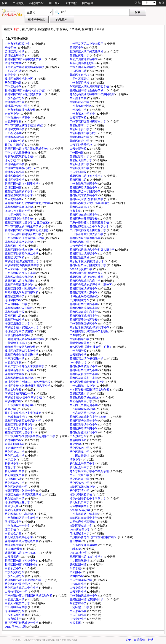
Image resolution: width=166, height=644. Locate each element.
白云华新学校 (78, 149)
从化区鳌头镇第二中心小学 (22, 588)
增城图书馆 (77, 576)
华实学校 (76, 568)
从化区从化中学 (15, 456)
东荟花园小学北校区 (83, 63)
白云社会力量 (14, 533)
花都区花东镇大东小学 (84, 292)
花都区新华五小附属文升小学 (88, 265)
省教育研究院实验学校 (19, 156)
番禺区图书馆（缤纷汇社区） (88, 277)
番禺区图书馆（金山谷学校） (88, 90)
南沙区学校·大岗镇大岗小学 (22, 327)
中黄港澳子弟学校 (16, 343)
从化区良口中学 (80, 502)
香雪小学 (11, 409)
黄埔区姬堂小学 (15, 180)
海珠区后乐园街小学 (18, 324)
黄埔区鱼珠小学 (15, 55)
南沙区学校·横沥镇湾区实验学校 (90, 390)
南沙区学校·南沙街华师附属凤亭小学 (28, 386)
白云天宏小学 (78, 246)
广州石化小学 (14, 133)
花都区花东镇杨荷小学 (84, 289)
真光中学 (76, 444)
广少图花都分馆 (15, 576)
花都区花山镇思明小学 (84, 254)
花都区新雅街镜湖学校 (84, 320)
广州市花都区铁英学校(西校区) (24, 125)
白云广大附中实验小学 (19, 428)
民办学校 (76, 335)
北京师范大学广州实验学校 (87, 51)
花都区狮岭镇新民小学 (19, 425)
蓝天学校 (11, 529)
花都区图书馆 (78, 180)
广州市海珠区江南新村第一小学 (25, 238)
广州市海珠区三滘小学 (84, 514)
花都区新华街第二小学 (19, 370)
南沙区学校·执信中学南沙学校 (24, 397)
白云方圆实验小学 (81, 580)
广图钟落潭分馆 (80, 79)
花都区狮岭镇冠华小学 (84, 366)
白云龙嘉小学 (78, 588)
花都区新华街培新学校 (19, 219)
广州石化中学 (78, 110)
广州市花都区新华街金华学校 (23, 226)
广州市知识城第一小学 (84, 596)
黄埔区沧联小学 (80, 164)
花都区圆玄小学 (15, 246)
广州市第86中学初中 (83, 114)
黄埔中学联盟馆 (80, 343)
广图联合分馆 (14, 71)
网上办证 (54, 3)
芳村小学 (11, 467)
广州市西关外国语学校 (84, 545)
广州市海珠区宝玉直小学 (21, 273)
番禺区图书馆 (14, 440)
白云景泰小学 (78, 611)
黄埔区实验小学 (80, 393)
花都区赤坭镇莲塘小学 (19, 285)
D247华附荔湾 (14, 549)
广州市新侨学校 (80, 83)
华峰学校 (11, 48)
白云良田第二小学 (16, 304)
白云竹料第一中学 (16, 592)
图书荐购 (88, 3)
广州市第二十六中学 (18, 526)
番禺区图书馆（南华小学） (22, 561)
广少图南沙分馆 (15, 141)
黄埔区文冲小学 (15, 129)
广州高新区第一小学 (83, 413)
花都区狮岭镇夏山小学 (84, 188)
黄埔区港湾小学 (80, 125)
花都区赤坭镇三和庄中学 (85, 281)
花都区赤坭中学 (80, 242)
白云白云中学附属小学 (84, 405)
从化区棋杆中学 (15, 471)
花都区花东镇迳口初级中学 (87, 199)
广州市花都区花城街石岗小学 (88, 121)
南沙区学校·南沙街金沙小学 (87, 382)
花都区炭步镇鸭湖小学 (84, 374)
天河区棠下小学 (80, 607)
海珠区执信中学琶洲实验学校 (23, 494)
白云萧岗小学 (78, 355)
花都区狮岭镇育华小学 (84, 308)
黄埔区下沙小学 (80, 129)
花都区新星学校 (15, 312)
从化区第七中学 (80, 483)
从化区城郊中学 (15, 483)
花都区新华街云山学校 (19, 308)
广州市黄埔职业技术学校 (21, 110)
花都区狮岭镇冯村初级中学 (22, 541)
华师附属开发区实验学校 (21, 347)
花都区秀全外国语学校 (84, 219)
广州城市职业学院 (16, 417)
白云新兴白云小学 (81, 401)
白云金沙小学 (78, 619)
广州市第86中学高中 (18, 118)
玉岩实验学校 (14, 390)
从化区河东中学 (80, 479)
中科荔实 (76, 549)
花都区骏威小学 (15, 320)
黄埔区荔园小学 (15, 137)
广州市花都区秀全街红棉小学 (88, 230)
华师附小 (76, 572)
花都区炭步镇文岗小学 (19, 242)
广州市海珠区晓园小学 (84, 184)
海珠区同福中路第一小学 (21, 491)
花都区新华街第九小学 (84, 370)
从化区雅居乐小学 (16, 487)
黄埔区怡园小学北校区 (19, 79)
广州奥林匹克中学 (16, 607)
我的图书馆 (36, 3)
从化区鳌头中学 (15, 475)
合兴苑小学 (12, 114)
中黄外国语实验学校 (83, 67)
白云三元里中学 (15, 599)
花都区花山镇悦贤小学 (19, 277)
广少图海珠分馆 (80, 561)
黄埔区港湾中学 (15, 102)
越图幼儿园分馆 (15, 145)
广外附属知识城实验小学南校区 (25, 339)
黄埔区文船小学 (15, 172)
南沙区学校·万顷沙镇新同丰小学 (90, 327)
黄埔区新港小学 (80, 156)
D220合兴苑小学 (80, 510)
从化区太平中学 (80, 467)
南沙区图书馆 (14, 401)
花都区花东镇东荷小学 (84, 195)
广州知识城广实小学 (83, 386)
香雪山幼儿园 (78, 440)
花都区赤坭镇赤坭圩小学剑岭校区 (91, 203)
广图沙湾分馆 (78, 436)
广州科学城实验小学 (83, 409)
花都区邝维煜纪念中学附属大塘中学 (92, 250)
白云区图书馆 (78, 71)
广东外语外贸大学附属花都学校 (90, 222)
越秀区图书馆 (78, 564)
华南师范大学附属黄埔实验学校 (90, 86)
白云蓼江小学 (14, 568)
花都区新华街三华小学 (84, 421)
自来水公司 (12, 506)
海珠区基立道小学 (81, 526)
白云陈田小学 (78, 584)
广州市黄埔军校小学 (18, 44)
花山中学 (76, 541)
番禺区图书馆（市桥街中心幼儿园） (28, 230)
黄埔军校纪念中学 (16, 106)
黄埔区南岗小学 (15, 176)
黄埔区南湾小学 (15, 164)
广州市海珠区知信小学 (19, 405)
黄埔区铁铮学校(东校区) (20, 168)
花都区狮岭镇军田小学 (84, 428)
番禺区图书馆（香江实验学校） (25, 94)
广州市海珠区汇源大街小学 (87, 234)
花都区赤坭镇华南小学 (19, 378)
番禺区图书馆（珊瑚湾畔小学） (25, 580)
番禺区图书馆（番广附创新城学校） (28, 149)
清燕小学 (76, 460)
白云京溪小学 (14, 619)
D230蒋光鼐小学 (80, 529)
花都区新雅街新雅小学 (84, 432)
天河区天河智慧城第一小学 (22, 623)
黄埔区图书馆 (14, 188)
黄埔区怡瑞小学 (80, 339)
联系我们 (139, 640)
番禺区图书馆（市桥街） (21, 281)
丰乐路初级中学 (15, 358)
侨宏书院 (76, 211)
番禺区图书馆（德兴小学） (87, 176)
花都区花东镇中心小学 (84, 312)
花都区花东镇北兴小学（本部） (90, 417)
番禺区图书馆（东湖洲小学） (88, 599)
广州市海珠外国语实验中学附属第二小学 (30, 436)
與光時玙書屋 (14, 510)
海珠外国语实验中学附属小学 (88, 498)
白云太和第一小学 (16, 269)
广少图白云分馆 (80, 456)
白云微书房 (12, 557)
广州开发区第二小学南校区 (87, 44)
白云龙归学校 (78, 172)
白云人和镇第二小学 (18, 603)
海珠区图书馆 (14, 300)
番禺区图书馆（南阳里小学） (23, 184)
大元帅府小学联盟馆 (83, 522)
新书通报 (71, 3)
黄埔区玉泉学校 (80, 75)
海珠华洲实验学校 (81, 494)
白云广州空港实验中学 (84, 59)
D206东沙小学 (79, 553)
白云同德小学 (14, 199)
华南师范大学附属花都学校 (22, 292)
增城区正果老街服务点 (84, 296)
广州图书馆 (77, 153)
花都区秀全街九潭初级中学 (22, 355)
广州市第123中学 (81, 106)
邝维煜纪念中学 (80, 533)
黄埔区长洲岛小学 (81, 160)
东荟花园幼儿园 (15, 444)
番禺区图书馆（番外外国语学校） (26, 90)
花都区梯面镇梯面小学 (84, 316)
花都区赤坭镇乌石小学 (19, 195)
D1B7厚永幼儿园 (16, 627)
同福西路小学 (14, 522)
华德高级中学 (14, 545)
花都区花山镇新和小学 (19, 191)
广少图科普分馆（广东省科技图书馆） (94, 537)
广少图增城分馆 (80, 300)
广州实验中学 (14, 86)
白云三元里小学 (80, 475)
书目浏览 (18, 3)
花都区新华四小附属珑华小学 (23, 289)
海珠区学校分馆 (15, 611)
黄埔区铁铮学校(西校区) (85, 397)
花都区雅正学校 (80, 257)
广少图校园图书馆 (16, 215)
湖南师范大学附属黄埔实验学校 (25, 67)
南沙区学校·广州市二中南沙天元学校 (28, 382)
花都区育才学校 (15, 374)
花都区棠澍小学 (15, 296)
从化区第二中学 (15, 452)
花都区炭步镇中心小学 (84, 425)
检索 (5, 3)
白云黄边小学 (78, 592)
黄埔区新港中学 (80, 102)
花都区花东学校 (80, 207)
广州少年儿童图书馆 (18, 153)
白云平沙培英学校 (81, 145)
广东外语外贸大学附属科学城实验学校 (29, 596)
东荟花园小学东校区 (18, 335)
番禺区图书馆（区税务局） (87, 273)
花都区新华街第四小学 (84, 304)
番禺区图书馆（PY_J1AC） (22, 553)
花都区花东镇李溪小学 (84, 215)
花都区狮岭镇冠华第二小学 (22, 254)
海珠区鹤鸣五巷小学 (18, 502)
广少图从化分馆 (15, 615)
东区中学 (11, 75)
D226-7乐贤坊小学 (81, 269)
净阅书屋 (76, 623)
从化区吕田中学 (15, 498)
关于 (128, 640)
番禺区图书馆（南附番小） (22, 564)
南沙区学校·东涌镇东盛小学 (22, 261)
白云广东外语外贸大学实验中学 (25, 366)
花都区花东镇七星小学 (19, 432)
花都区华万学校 (15, 257)
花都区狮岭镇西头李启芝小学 (23, 421)
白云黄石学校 (78, 118)
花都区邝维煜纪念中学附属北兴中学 (28, 203)
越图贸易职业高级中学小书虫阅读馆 (92, 94)
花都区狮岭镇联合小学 (19, 207)
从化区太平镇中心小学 (19, 537)
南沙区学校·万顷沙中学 (20, 393)
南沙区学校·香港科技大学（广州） (91, 347)
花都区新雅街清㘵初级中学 (22, 250)
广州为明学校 (78, 351)
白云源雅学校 (14, 362)
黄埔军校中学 (14, 63)
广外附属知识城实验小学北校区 (90, 331)
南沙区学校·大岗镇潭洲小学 (87, 261)
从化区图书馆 (14, 83)
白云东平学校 (14, 121)
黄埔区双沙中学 (80, 141)
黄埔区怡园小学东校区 (84, 133)
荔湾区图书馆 (14, 316)
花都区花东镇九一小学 (84, 378)
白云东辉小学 (78, 603)
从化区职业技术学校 (18, 584)
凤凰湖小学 (77, 48)
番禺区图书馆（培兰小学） (87, 557)
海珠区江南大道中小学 (84, 518)
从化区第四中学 (80, 448)
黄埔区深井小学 (15, 51)
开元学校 (11, 160)
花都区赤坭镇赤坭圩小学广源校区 (91, 285)
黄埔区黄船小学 (80, 55)
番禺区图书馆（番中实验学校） (25, 59)
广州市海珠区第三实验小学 (22, 518)
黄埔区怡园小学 (80, 137)
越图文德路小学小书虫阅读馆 (23, 413)
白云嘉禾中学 (78, 98)
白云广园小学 (78, 615)
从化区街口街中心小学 (19, 514)
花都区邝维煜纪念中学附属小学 (90, 226)
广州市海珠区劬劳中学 (84, 324)
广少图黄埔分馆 (15, 572)
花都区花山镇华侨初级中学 (87, 358)
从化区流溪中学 (80, 452)
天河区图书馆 (14, 479)
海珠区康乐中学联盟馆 (19, 331)
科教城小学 (12, 463)
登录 (161, 3)
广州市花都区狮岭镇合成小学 (23, 234)
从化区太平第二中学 (83, 463)
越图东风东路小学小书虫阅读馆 (90, 471)
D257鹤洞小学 (79, 362)
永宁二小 (11, 460)
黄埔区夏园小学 (80, 168)
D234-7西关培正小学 (18, 211)
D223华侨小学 (14, 448)
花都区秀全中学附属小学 (85, 191)
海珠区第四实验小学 (83, 487)
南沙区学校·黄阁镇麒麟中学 (22, 265)
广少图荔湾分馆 (15, 98)
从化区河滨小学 (80, 491)
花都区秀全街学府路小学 (85, 238)
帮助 (151, 640)
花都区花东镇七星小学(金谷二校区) (27, 222)
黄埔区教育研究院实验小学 (22, 351)
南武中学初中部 (80, 506)
